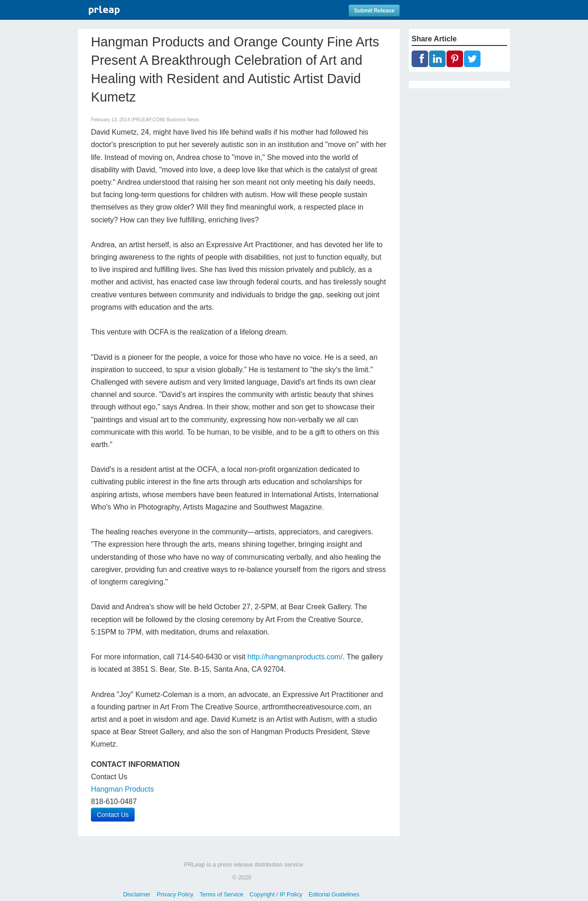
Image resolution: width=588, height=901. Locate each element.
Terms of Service (221, 894)
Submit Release (374, 11)
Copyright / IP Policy (276, 894)
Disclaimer (137, 894)
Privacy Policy (175, 894)
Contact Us (113, 815)
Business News (183, 120)
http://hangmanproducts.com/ (295, 657)
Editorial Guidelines (334, 894)
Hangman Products (122, 789)
